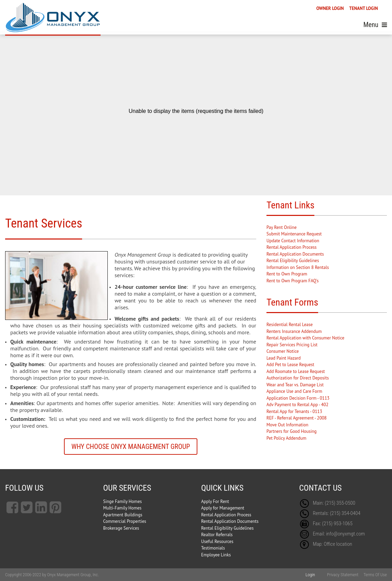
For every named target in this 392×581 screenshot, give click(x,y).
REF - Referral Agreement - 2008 (297, 418)
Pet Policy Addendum (286, 438)
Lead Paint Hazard (284, 358)
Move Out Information (287, 425)
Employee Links (216, 555)
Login (310, 575)
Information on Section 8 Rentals (298, 267)
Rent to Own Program (287, 274)
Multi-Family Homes (122, 508)
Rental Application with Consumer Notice (305, 338)
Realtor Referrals (217, 535)
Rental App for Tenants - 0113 (294, 411)
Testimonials (213, 548)
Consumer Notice (283, 351)
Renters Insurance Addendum (294, 331)
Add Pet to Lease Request (290, 365)
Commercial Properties (125, 521)
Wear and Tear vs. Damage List (295, 385)
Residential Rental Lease (290, 325)
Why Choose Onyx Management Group (131, 447)
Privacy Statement (343, 575)
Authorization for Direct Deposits (298, 378)
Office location (338, 544)
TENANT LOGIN (364, 8)
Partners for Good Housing (292, 431)
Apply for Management (223, 508)
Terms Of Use (375, 575)
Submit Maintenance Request (294, 234)
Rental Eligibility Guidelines (293, 261)
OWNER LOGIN (330, 8)
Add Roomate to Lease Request (296, 371)
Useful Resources (217, 541)
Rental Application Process (292, 247)
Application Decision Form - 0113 (298, 398)
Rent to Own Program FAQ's (292, 281)
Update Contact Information (293, 241)
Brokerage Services (121, 528)
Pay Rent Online (282, 227)
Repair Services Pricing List (292, 345)
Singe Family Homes (123, 501)
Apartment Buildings (123, 515)
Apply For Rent (215, 501)
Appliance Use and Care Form (294, 391)
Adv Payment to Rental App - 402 (297, 405)
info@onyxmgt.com (345, 534)
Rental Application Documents (295, 254)
